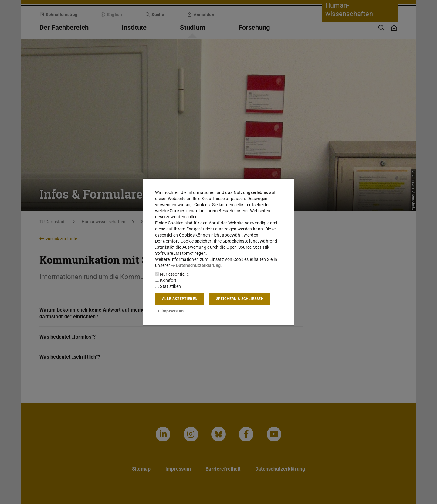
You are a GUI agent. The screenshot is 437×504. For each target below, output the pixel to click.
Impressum (169, 311)
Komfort (166, 280)
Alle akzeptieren (180, 299)
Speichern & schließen (240, 299)
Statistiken (168, 286)
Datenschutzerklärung (196, 265)
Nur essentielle (172, 274)
